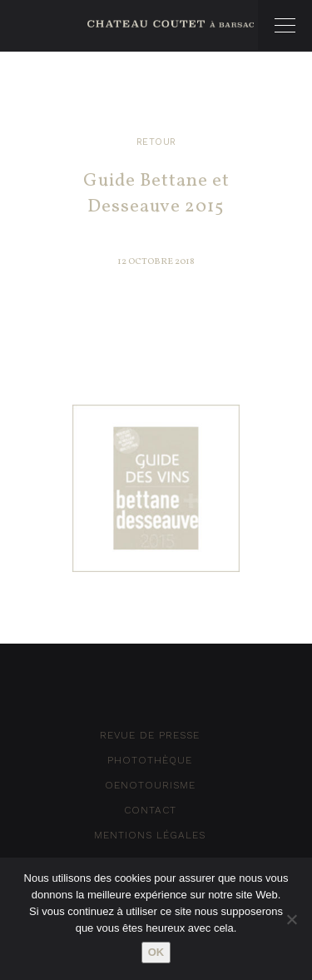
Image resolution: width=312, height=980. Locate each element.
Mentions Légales (150, 835)
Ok (156, 952)
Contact (150, 810)
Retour (156, 142)
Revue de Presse (150, 735)
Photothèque (150, 760)
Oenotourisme (150, 785)
